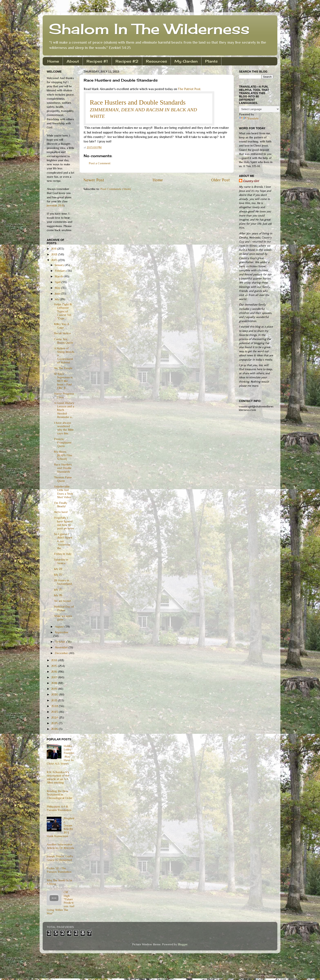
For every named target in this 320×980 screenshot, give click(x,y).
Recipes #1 (97, 61)
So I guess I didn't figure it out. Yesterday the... (63, 541)
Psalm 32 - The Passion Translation (59, 870)
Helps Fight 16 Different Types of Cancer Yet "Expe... (63, 311)
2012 (55, 254)
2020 (55, 694)
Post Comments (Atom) (116, 189)
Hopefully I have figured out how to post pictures (64, 523)
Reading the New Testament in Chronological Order (60, 795)
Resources (156, 61)
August (60, 627)
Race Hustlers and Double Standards (138, 102)
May (58, 288)
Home (53, 61)
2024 (55, 717)
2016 (55, 672)
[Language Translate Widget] (259, 109)
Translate (249, 118)
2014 (55, 660)
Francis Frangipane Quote (63, 443)
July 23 (58, 575)
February (61, 271)
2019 (55, 689)
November (62, 647)
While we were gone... (63, 618)
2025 (55, 723)
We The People (63, 368)
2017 (55, 677)
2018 (55, 683)
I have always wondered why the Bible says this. (64, 428)
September (62, 632)
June (58, 294)
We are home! (62, 601)
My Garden (186, 61)
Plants (211, 61)
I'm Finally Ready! (61, 505)
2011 (54, 249)
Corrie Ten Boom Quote (64, 341)
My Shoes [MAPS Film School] (63, 455)
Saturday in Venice (61, 561)
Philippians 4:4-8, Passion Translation (59, 808)
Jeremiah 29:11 (55, 205)
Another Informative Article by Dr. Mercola (60, 846)
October (61, 642)
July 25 (58, 589)
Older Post (221, 180)
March (59, 276)
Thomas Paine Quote (63, 479)
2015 (55, 666)
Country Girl (251, 181)
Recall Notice (62, 333)
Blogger (183, 944)
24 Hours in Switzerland (63, 582)
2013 (55, 260)
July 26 (58, 595)
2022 (55, 706)
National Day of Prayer (64, 608)
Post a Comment (100, 163)
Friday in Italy (63, 554)
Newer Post (94, 180)
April (58, 282)
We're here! (61, 512)
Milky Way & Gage (62, 326)
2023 (55, 712)
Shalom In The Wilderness (149, 29)
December (62, 653)
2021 (55, 700)
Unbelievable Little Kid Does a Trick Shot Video (64, 492)
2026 (55, 729)
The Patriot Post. (189, 89)
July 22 (58, 569)
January (60, 265)
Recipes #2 (127, 61)
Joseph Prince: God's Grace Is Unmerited (60, 858)
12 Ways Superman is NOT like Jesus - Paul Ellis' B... (63, 381)
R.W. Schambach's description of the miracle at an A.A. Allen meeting (58, 777)
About (73, 61)
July (57, 299)
